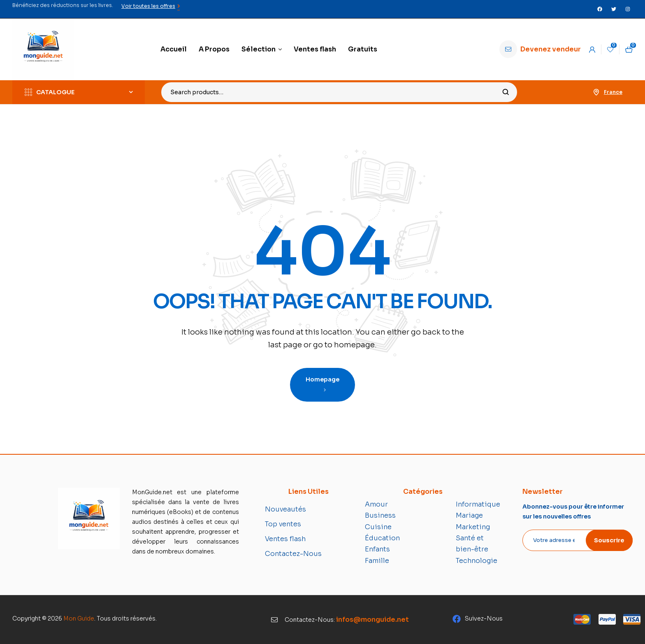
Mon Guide (79, 618)
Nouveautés (285, 509)
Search (506, 92)
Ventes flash (285, 539)
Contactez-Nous (293, 554)
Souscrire (609, 540)
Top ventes (283, 524)
